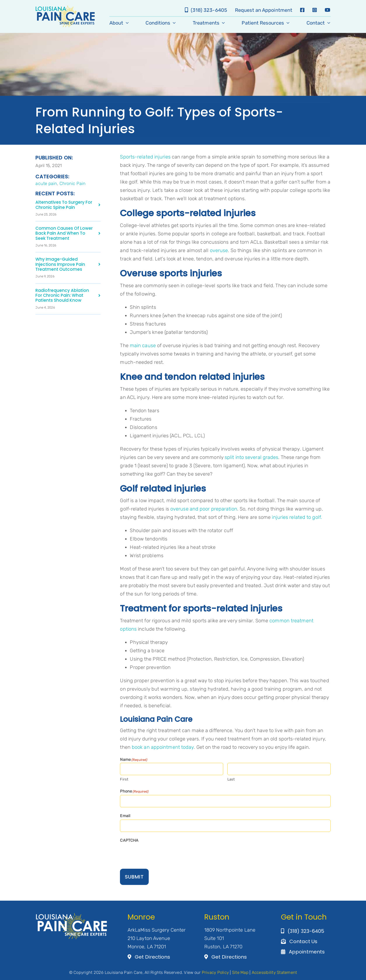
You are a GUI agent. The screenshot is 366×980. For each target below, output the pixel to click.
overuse (218, 250)
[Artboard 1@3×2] (72, 915)
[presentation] (157, 854)
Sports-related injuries (145, 157)
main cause (142, 345)
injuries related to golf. (297, 517)
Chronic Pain (73, 184)
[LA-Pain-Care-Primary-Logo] (65, 8)
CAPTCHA (129, 840)
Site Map (240, 972)
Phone (134, 792)
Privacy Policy (215, 972)
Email (125, 816)
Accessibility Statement (274, 972)
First (124, 779)
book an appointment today (163, 747)
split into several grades (251, 457)
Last (231, 779)
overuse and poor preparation (203, 509)
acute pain (46, 184)
